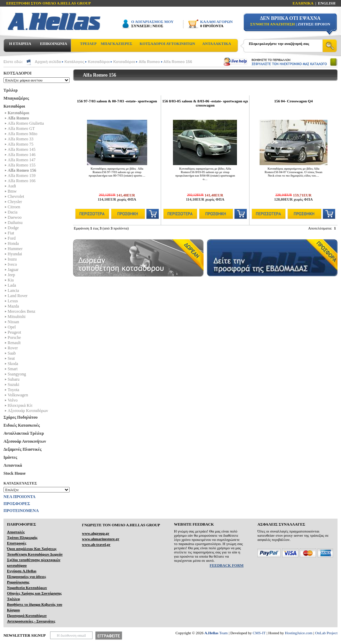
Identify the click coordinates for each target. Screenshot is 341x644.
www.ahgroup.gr (96, 533)
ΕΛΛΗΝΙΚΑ (303, 3)
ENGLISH (327, 3)
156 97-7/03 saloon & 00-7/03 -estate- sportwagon (117, 101)
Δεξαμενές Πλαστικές (22, 449)
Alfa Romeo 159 (22, 176)
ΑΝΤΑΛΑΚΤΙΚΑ (217, 44)
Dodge (13, 228)
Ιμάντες (10, 457)
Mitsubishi (17, 317)
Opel (12, 327)
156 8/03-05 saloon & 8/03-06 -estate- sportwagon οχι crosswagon (205, 103)
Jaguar (13, 270)
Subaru (14, 379)
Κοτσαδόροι (99, 62)
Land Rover (18, 296)
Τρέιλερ (11, 90)
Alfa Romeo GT (21, 129)
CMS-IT (259, 633)
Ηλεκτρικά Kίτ (20, 405)
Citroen (14, 207)
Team (216, 633)
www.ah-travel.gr (96, 544)
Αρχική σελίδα (48, 62)
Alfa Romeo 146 (22, 155)
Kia (11, 280)
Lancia (13, 290)
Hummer (15, 249)
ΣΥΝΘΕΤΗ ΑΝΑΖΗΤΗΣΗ (272, 24)
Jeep (11, 275)
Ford (12, 238)
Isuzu (12, 259)
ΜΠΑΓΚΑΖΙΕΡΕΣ (116, 44)
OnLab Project (326, 633)
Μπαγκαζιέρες (16, 98)
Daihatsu (15, 223)
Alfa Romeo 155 (22, 165)
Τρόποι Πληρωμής (22, 537)
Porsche (14, 337)
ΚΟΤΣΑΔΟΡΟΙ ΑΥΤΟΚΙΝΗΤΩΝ (167, 44)
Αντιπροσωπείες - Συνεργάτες (31, 621)
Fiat (11, 233)
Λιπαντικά (13, 465)
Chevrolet (16, 196)
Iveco (12, 264)
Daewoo (15, 217)
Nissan (13, 322)
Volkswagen (18, 395)
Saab (12, 353)
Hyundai (15, 254)
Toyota (13, 390)
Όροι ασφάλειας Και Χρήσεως (32, 549)
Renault (14, 343)
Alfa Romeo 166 (22, 181)
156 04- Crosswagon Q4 (294, 101)
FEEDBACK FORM (227, 565)
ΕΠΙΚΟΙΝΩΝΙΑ (54, 44)
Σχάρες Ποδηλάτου (21, 417)
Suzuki (13, 385)
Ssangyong (17, 374)
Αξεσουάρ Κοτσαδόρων (28, 411)
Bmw (12, 191)
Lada (12, 285)
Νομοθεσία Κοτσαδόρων (27, 588)
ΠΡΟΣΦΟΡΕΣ (17, 504)
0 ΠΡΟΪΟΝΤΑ (212, 26)
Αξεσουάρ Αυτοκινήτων (25, 441)
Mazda (13, 306)
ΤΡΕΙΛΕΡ (88, 44)
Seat (11, 358)
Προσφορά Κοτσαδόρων (27, 615)
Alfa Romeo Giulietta (26, 123)
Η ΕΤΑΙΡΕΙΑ (20, 44)
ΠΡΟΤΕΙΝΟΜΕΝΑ (21, 511)
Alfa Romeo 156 (178, 62)
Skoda (13, 364)
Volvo (13, 400)
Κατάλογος (74, 62)
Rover (13, 348)
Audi (12, 186)
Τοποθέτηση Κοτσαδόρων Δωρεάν (35, 554)
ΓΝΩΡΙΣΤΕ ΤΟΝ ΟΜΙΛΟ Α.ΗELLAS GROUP (121, 525)
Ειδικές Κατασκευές (22, 425)
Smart (13, 369)
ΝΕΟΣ (158, 26)
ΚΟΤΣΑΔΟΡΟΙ (18, 73)
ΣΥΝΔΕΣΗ (140, 26)
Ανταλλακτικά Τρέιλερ (24, 433)
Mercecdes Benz (22, 311)
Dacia (13, 212)
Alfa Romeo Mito (22, 134)
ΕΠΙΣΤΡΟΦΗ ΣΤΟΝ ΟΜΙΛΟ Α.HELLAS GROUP (49, 3)
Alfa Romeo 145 (22, 149)
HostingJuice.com (299, 633)
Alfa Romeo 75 (21, 144)
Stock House (15, 473)
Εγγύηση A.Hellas (22, 571)
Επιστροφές (17, 543)
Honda (13, 243)
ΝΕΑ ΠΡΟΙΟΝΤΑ (19, 497)
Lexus (13, 301)
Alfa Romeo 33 (21, 139)
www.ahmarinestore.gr (100, 539)
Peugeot (14, 332)
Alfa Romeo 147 (22, 160)
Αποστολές (16, 532)
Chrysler (15, 202)
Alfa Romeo (149, 62)
